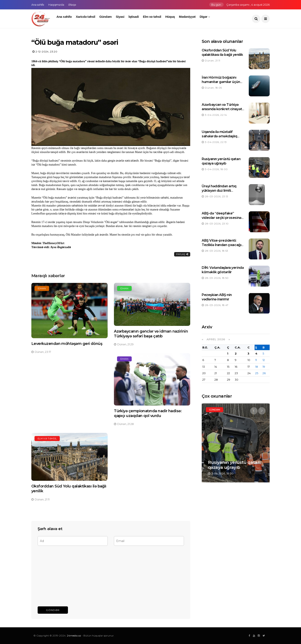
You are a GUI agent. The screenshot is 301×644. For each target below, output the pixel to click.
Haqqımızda (56, 5)
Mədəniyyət (187, 17)
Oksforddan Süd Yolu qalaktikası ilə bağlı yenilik (222, 52)
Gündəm (105, 17)
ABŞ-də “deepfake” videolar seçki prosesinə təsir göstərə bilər (221, 218)
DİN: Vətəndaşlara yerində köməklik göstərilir (223, 270)
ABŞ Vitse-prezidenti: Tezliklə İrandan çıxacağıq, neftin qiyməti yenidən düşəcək (223, 247)
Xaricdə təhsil (86, 17)
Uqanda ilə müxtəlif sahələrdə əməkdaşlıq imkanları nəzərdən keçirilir (219, 138)
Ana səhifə (38, 5)
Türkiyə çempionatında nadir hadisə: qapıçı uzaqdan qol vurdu (148, 413)
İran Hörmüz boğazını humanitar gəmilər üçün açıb (221, 82)
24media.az (74, 636)
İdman (42, 288)
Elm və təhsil (152, 17)
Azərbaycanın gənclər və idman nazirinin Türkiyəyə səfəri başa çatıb (151, 334)
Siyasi (120, 17)
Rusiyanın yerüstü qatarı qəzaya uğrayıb (221, 161)
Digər (203, 17)
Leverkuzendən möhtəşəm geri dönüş (67, 344)
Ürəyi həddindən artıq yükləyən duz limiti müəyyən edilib (219, 191)
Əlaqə (72, 5)
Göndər (53, 610)
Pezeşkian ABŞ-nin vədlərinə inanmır (217, 297)
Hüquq (170, 17)
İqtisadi (134, 17)
